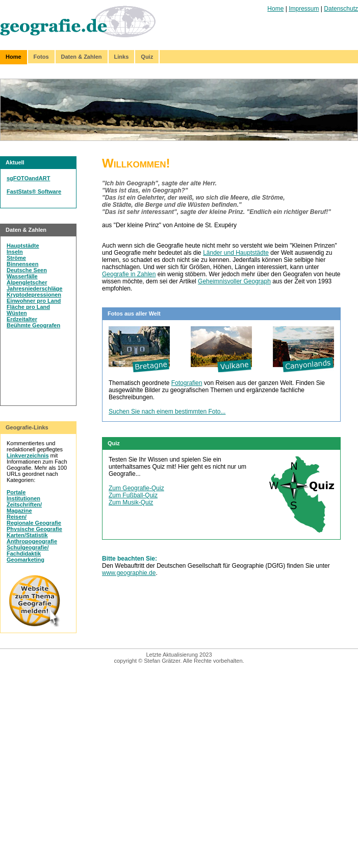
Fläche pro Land (28, 307)
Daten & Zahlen (82, 57)
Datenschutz (341, 9)
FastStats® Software (34, 191)
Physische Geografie (34, 529)
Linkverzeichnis (28, 455)
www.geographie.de (129, 573)
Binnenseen (22, 264)
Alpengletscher (27, 282)
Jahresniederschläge (34, 288)
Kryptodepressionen (34, 295)
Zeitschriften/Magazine (24, 508)
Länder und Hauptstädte (236, 253)
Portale (16, 492)
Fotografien (187, 383)
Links (122, 57)
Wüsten (17, 313)
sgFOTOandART (28, 178)
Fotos (41, 57)
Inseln (15, 252)
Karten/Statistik (27, 535)
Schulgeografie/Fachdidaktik (28, 550)
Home (275, 9)
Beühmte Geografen (33, 325)
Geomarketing (25, 560)
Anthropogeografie (32, 541)
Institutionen (23, 498)
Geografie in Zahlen (129, 274)
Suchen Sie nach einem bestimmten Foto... (167, 412)
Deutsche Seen (27, 270)
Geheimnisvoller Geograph (234, 281)
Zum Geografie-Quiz (136, 488)
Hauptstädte (23, 246)
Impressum (304, 9)
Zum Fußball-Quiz (133, 495)
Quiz (147, 57)
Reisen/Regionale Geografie (34, 520)
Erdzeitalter (22, 319)
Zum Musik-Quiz (131, 502)
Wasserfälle (22, 276)
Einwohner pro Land (34, 301)
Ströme (16, 258)
